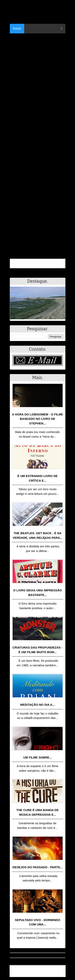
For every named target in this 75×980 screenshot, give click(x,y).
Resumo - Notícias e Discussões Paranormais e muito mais (39, 969)
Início (17, 28)
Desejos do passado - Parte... (37, 867)
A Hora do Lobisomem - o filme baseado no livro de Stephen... (38, 419)
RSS (60, 975)
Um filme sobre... (37, 757)
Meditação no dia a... (37, 705)
